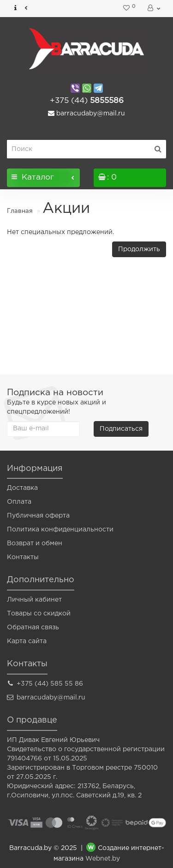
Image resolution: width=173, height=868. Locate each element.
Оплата (19, 502)
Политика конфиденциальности (60, 530)
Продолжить (139, 249)
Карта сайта (27, 641)
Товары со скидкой (39, 614)
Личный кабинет (34, 600)
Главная (20, 211)
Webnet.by (103, 859)
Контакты (23, 557)
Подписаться (121, 429)
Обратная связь (33, 627)
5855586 (87, 101)
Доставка (22, 488)
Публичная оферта (38, 516)
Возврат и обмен (35, 543)
